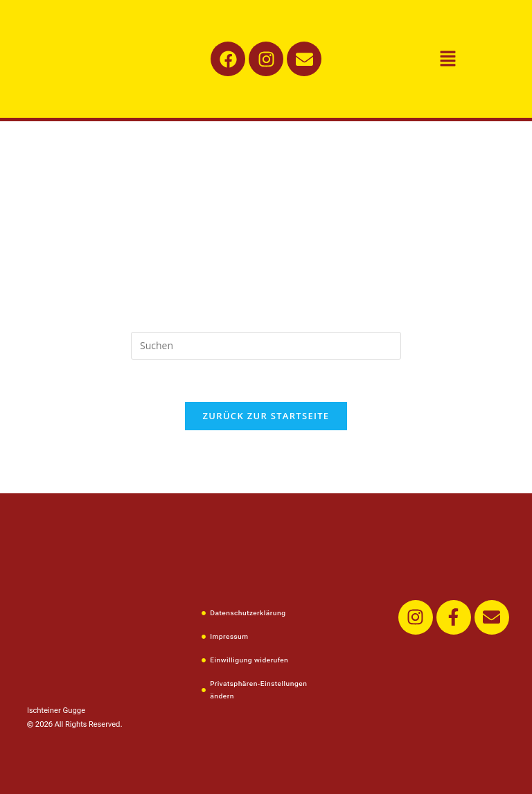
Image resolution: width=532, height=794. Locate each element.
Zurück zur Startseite (266, 416)
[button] (447, 59)
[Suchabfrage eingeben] (266, 346)
